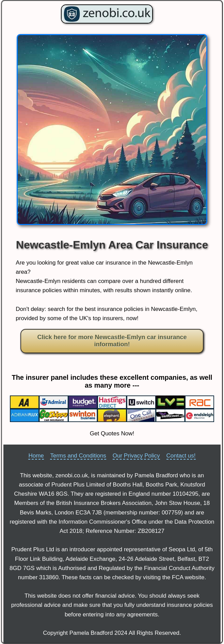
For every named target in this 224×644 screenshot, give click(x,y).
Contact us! (181, 456)
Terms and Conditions (78, 456)
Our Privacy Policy (136, 456)
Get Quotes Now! (112, 433)
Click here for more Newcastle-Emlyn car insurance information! (112, 341)
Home (36, 456)
